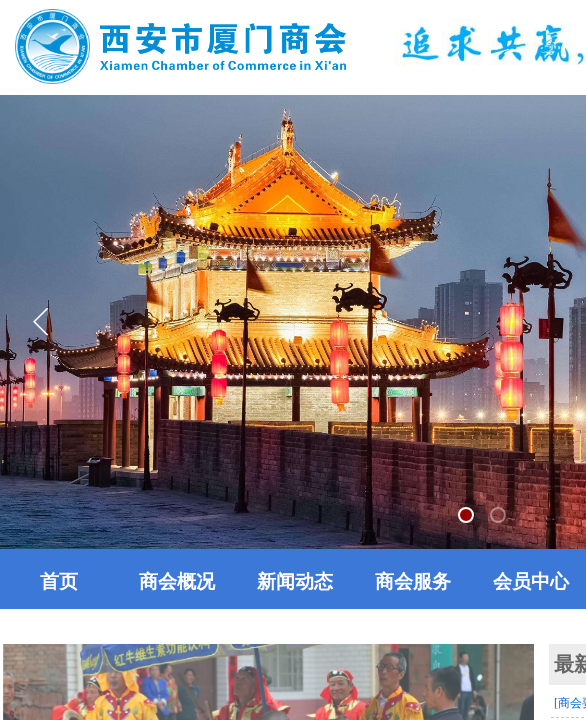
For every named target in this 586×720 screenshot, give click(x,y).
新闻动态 (295, 581)
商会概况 (177, 581)
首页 (59, 581)
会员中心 (531, 581)
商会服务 (413, 581)
